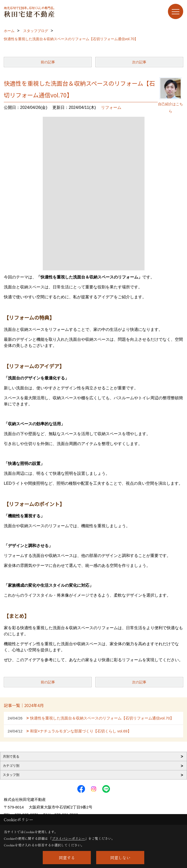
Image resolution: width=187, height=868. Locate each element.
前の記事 (48, 62)
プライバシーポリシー (68, 838)
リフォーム (111, 107)
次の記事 (139, 62)
